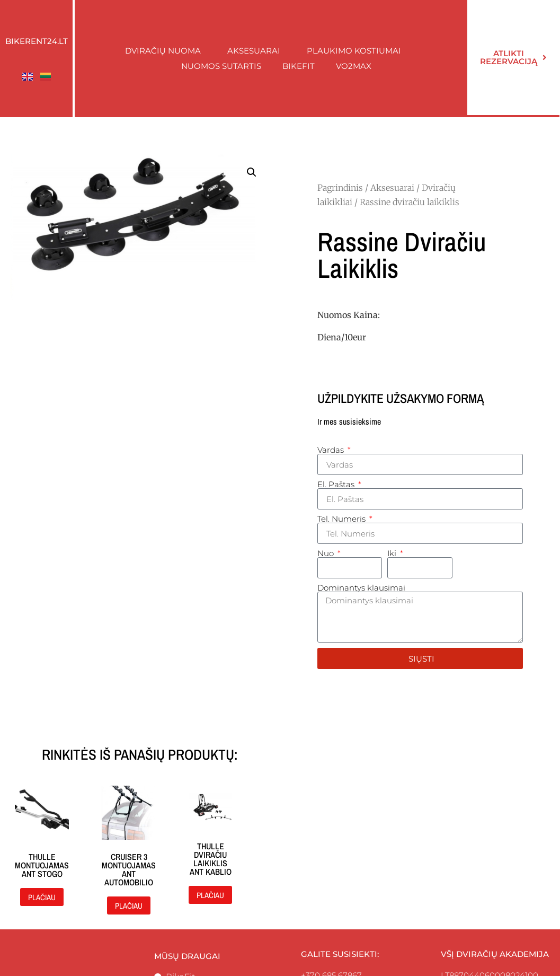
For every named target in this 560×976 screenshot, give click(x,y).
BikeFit (299, 66)
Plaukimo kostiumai (357, 51)
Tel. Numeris (343, 519)
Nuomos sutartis (221, 66)
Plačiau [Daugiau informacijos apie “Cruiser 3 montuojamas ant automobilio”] (129, 906)
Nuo (327, 553)
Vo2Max (354, 66)
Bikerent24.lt (37, 41)
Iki (393, 553)
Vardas (332, 450)
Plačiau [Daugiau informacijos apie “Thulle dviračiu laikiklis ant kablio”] (210, 895)
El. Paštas (337, 484)
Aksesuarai (256, 51)
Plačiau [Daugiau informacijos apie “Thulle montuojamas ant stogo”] (42, 897)
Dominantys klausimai (361, 588)
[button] (252, 172)
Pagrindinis (340, 188)
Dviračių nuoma (166, 51)
